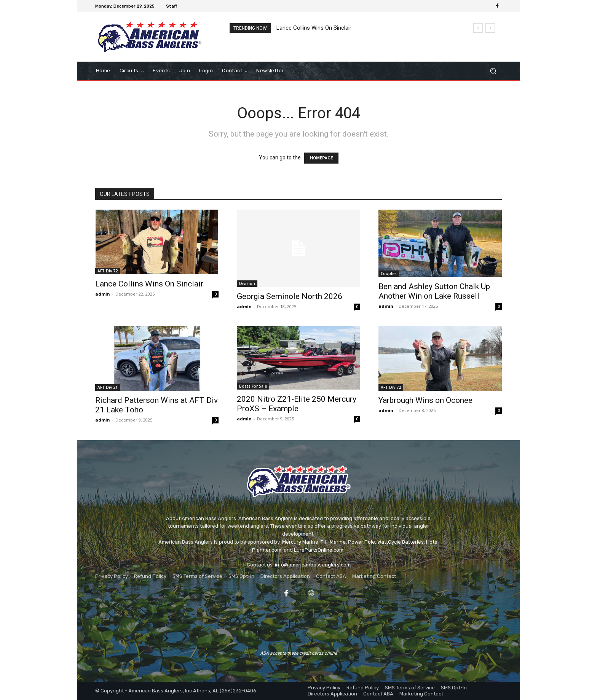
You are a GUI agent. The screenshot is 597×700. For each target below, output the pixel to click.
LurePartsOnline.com (319, 550)
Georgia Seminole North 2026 (290, 296)
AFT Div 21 (108, 387)
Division (247, 283)
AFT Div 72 (108, 271)
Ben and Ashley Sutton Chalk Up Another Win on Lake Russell (434, 291)
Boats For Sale (253, 386)
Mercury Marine (300, 542)
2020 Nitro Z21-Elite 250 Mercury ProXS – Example (297, 404)
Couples (389, 274)
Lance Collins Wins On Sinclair (314, 28)
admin (103, 294)
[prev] (478, 28)
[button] (493, 71)
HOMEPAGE (321, 158)
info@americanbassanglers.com (313, 565)
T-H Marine (333, 542)
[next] (490, 28)
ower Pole (363, 542)
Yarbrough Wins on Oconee (425, 400)
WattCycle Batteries (401, 542)
